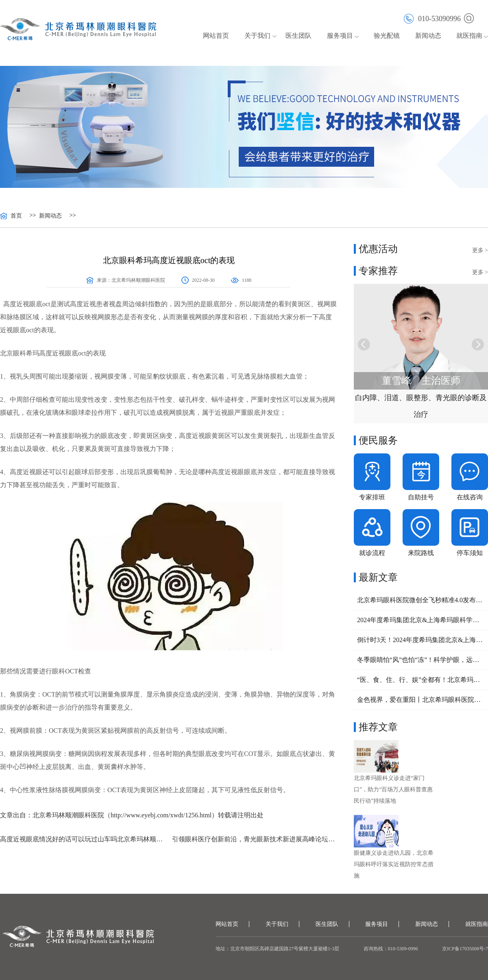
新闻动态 (428, 36)
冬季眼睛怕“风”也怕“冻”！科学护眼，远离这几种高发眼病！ (421, 660)
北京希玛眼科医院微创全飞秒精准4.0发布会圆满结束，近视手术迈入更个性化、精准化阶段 (421, 600)
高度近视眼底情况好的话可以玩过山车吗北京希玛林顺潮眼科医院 (83, 839)
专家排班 (372, 497)
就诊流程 (372, 553)
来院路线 (421, 553)
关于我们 (257, 36)
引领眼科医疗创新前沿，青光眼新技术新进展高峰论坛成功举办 (255, 839)
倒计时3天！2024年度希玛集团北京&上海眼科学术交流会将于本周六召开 (421, 640)
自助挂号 (421, 497)
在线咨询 (470, 497)
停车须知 (470, 553)
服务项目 (340, 36)
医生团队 (298, 36)
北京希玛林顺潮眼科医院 (138, 280)
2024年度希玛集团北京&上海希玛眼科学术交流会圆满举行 (421, 620)
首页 (16, 216)
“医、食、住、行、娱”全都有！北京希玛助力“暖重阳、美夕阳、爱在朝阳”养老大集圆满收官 (421, 680)
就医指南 (469, 36)
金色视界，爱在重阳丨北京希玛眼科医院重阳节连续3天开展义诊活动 (421, 700)
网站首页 (216, 36)
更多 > (480, 250)
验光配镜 (387, 36)
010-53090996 (432, 18)
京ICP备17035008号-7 (465, 949)
